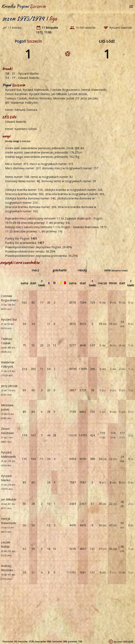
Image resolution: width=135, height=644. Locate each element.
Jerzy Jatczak (89, 98)
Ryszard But (13, 90)
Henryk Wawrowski (94, 90)
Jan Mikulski (59, 94)
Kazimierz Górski (26, 129)
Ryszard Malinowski (36, 90)
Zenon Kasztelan (16, 94)
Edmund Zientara (26, 110)
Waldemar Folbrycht (24, 103)
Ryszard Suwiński (121, 28)
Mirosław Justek (64, 98)
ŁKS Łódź (107, 41)
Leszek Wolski (78, 94)
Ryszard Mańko (29, 73)
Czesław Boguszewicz (65, 90)
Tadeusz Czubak (16, 98)
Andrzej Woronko (40, 98)
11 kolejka (15, 28)
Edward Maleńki (29, 78)
